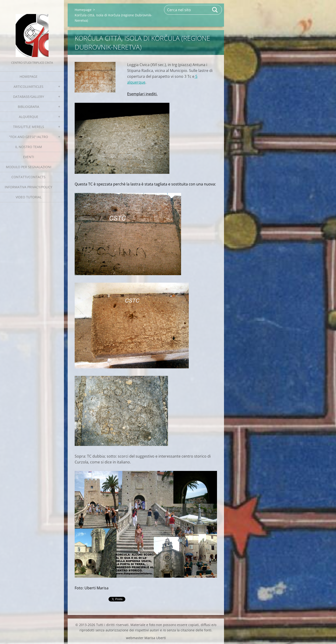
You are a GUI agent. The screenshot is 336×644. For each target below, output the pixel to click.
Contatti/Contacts (28, 177)
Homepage (29, 76)
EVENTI (29, 157)
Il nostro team (29, 147)
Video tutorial (29, 197)
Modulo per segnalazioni (29, 167)
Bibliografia (28, 107)
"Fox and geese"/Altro (29, 137)
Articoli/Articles (28, 87)
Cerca (215, 10)
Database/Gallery (29, 97)
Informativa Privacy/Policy (28, 187)
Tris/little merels (29, 127)
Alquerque (29, 117)
